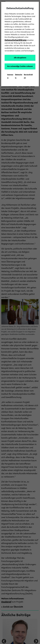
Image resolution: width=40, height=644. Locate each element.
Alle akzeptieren (20, 58)
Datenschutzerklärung (16, 40)
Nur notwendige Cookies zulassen (20, 66)
